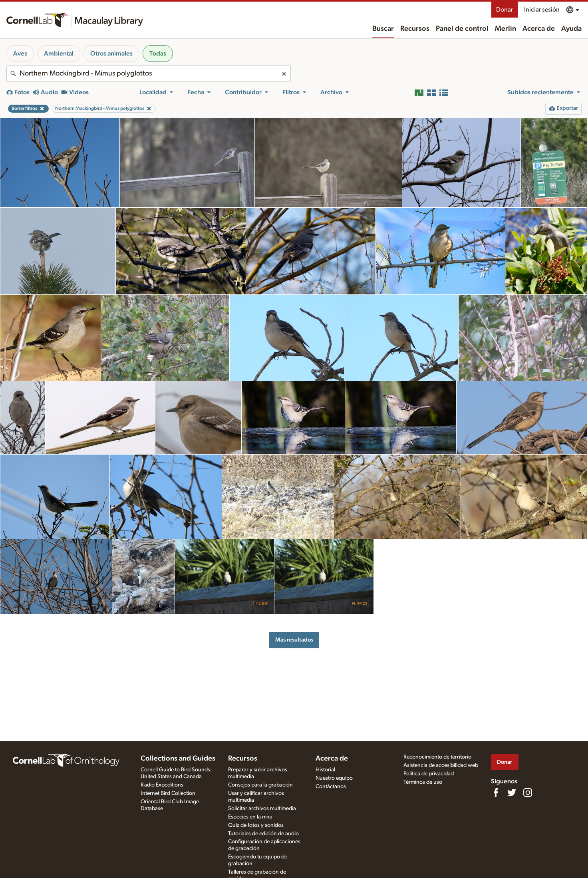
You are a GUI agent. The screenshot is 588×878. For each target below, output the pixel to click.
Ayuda (571, 29)
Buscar (383, 29)
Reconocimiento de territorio (437, 757)
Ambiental (59, 54)
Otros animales (111, 54)
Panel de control (462, 29)
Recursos (415, 29)
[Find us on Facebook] (496, 793)
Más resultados (294, 640)
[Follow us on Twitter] (512, 793)
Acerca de (539, 29)
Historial (325, 770)
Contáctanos (331, 787)
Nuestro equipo (334, 778)
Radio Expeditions (162, 785)
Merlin (506, 29)
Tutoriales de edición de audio (263, 834)
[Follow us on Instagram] (528, 793)
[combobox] (149, 73)
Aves (20, 54)
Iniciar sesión (542, 10)
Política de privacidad (429, 774)
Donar (505, 10)
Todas (158, 54)
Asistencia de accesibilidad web (441, 765)
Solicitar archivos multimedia (262, 808)
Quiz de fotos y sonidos (256, 825)
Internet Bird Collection (168, 793)
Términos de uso (423, 782)
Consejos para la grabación (260, 785)
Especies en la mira (250, 817)
